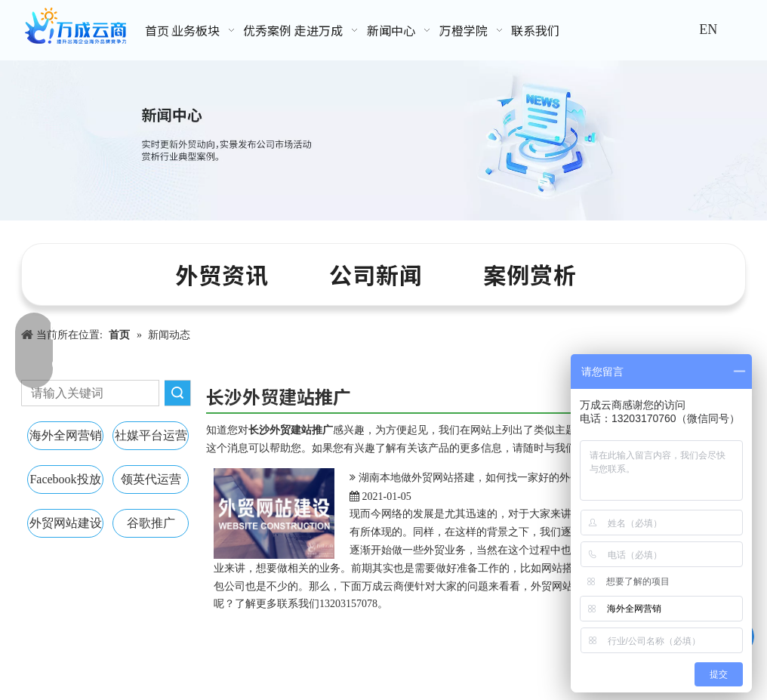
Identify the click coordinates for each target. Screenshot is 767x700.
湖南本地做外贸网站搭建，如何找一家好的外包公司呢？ (491, 478)
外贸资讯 (222, 274)
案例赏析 (530, 274)
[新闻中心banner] (383, 140)
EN (708, 29)
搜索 (177, 393)
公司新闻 (376, 274)
